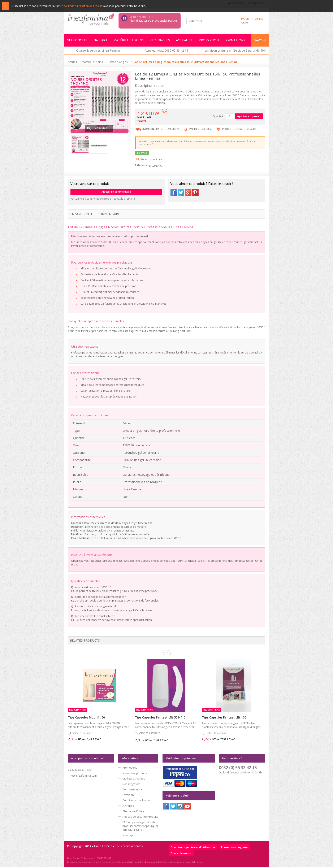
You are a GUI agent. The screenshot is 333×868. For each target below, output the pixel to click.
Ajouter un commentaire (116, 192)
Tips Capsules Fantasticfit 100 (224, 718)
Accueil (72, 62)
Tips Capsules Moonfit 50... (88, 718)
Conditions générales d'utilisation (193, 848)
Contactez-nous (133, 790)
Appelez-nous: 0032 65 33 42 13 (166, 51)
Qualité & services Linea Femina (98, 51)
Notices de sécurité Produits (140, 817)
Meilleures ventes (134, 779)
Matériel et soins (92, 62)
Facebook (174, 193)
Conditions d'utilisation (137, 801)
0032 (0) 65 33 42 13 (238, 768)
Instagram (180, 807)
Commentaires (109, 215)
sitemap (128, 836)
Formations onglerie (234, 848)
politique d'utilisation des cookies (84, 6)
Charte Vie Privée (133, 812)
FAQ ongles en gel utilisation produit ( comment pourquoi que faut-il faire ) (140, 827)
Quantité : (219, 117)
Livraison (128, 796)
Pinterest (195, 193)
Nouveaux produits (135, 774)
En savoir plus (82, 215)
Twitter (181, 193)
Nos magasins (131, 785)
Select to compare (83, 734)
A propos (128, 807)
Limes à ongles (118, 62)
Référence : (142, 166)
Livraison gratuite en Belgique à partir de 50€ (235, 51)
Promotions (130, 768)
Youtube (187, 807)
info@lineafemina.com (82, 776)
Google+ (188, 193)
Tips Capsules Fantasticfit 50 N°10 (160, 718)
